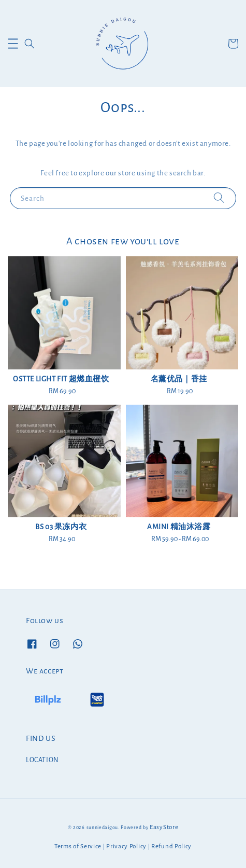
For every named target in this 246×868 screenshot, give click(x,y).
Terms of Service (78, 846)
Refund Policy (171, 846)
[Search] (219, 198)
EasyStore (164, 827)
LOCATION (42, 760)
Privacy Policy (126, 846)
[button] (13, 44)
